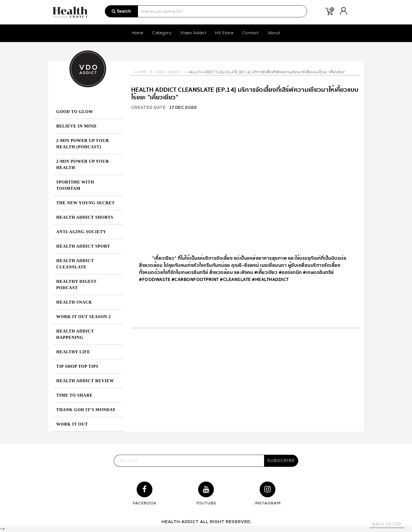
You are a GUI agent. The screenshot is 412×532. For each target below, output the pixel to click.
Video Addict (193, 33)
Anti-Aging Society (81, 232)
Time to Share (74, 395)
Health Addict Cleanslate (75, 264)
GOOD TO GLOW (75, 112)
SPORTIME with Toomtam (75, 185)
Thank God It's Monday (86, 410)
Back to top (387, 525)
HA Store (224, 33)
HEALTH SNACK (74, 302)
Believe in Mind (76, 126)
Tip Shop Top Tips (77, 366)
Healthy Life (73, 352)
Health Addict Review (85, 381)
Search (121, 11)
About (274, 33)
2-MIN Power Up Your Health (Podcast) (83, 144)
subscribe (281, 461)
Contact (250, 33)
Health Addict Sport (83, 246)
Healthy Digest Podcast (76, 285)
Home (138, 33)
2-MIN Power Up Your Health (83, 164)
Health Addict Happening (75, 334)
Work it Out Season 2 (83, 317)
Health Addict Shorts (85, 217)
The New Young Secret (86, 203)
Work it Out (72, 424)
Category (162, 33)
